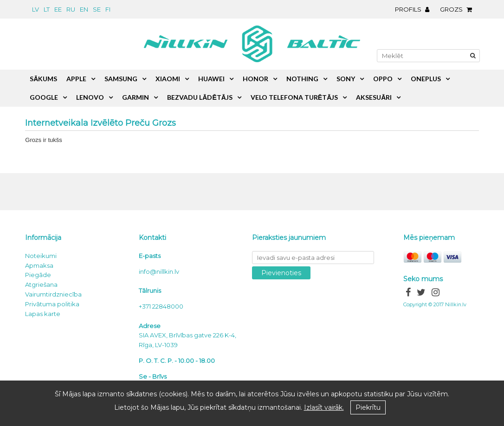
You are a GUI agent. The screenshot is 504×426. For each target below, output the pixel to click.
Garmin (136, 97)
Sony (346, 79)
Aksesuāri (374, 97)
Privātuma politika (52, 304)
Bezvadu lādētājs (200, 97)
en (84, 9)
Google (44, 97)
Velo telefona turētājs (294, 97)
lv (36, 9)
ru (71, 9)
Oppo (383, 79)
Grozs (458, 9)
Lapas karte (43, 314)
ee (58, 9)
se (97, 9)
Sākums (43, 79)
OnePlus (426, 79)
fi (108, 9)
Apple (76, 79)
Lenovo (90, 97)
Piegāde (38, 275)
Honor (255, 79)
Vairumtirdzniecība (53, 294)
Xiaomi (168, 79)
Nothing (302, 79)
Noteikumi (41, 256)
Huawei (211, 79)
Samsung (121, 79)
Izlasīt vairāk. (324, 407)
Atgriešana (41, 284)
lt (47, 9)
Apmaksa (39, 265)
